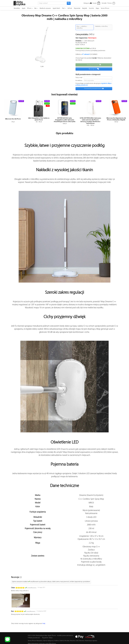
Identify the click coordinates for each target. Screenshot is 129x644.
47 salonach (86, 54)
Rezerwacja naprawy (91, 641)
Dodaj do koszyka (94, 65)
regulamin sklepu (106, 83)
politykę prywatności (82, 85)
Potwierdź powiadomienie (94, 89)
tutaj (44, 624)
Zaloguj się (88, 3)
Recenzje (94, 69)
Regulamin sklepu (47, 638)
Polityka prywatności (34, 638)
